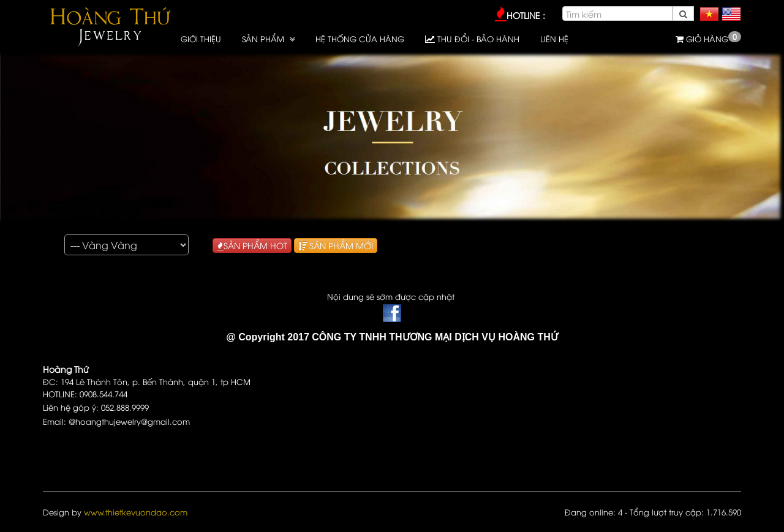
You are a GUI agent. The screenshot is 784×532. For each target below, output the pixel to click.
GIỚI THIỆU (201, 39)
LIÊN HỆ (554, 39)
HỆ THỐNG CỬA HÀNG (360, 39)
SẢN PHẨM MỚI (336, 245)
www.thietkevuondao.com (136, 512)
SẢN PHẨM (264, 39)
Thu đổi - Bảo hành (472, 39)
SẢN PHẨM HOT (252, 245)
